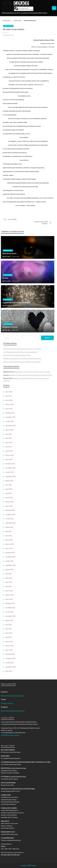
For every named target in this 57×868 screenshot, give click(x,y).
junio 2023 (9, 536)
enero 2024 (9, 506)
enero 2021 (9, 650)
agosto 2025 (9, 430)
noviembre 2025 (10, 417)
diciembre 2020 (10, 654)
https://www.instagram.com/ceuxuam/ (13, 711)
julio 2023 (9, 531)
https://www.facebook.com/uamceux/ (13, 696)
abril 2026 (9, 396)
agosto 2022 (9, 570)
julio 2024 (9, 485)
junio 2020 (9, 671)
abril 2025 (9, 447)
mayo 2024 (9, 489)
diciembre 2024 (10, 464)
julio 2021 (9, 624)
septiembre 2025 (11, 426)
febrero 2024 (10, 502)
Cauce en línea (8, 275)
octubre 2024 (10, 472)
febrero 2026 (10, 404)
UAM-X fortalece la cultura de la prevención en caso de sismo (22, 349)
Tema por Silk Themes (29, 865)
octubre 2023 (10, 519)
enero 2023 (9, 548)
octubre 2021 (10, 612)
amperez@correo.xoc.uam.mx (10, 735)
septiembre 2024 (11, 476)
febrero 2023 (10, 544)
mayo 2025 (9, 442)
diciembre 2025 (10, 413)
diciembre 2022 (10, 553)
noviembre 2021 (10, 608)
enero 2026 (9, 409)
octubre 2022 (10, 561)
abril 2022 (9, 586)
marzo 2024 (9, 497)
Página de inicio (7, 21)
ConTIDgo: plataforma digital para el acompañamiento (20, 352)
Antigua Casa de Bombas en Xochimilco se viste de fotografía (22, 358)
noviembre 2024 (10, 468)
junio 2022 (9, 578)
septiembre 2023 (11, 523)
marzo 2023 (9, 540)
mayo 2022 (9, 582)
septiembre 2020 (11, 667)
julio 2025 (9, 434)
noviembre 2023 (10, 514)
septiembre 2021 (11, 616)
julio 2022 (9, 574)
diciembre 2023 (10, 510)
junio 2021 (9, 629)
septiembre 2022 (11, 565)
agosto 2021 (9, 620)
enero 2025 (9, 459)
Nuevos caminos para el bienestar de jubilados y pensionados (22, 362)
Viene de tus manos (9, 253)
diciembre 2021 (10, 603)
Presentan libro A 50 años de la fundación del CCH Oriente (32, 372)
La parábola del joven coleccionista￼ (16, 302)
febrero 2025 (10, 455)
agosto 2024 (9, 481)
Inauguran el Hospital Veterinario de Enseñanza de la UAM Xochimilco (31, 375)
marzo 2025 (9, 451)
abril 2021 (9, 637)
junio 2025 (9, 438)
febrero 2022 (10, 595)
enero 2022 (9, 599)
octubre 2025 (10, 421)
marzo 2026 (9, 400)
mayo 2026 (9, 392)
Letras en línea (17, 21)
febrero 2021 (10, 646)
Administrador (7, 257)
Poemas (5, 278)
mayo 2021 (9, 633)
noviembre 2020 (10, 658)
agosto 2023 (9, 527)
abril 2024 (9, 493)
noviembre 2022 (10, 557)
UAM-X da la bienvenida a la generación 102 (17, 355)
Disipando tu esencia (10, 327)
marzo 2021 (9, 641)
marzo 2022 (9, 591)
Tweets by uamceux (7, 703)
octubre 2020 (10, 663)
